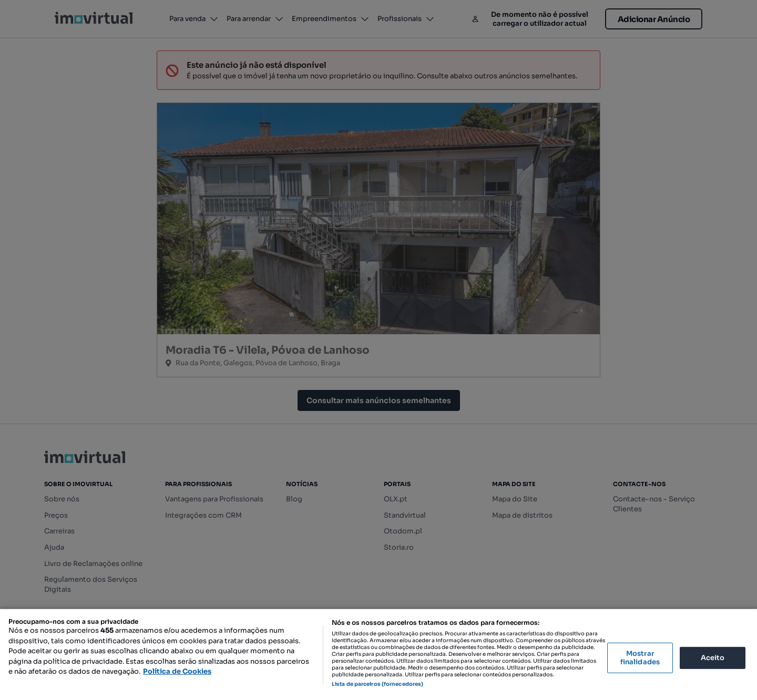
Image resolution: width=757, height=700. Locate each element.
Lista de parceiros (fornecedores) (377, 684)
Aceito (713, 658)
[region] (378, 655)
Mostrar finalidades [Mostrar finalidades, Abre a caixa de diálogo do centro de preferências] (640, 658)
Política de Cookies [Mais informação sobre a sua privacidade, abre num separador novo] (177, 671)
